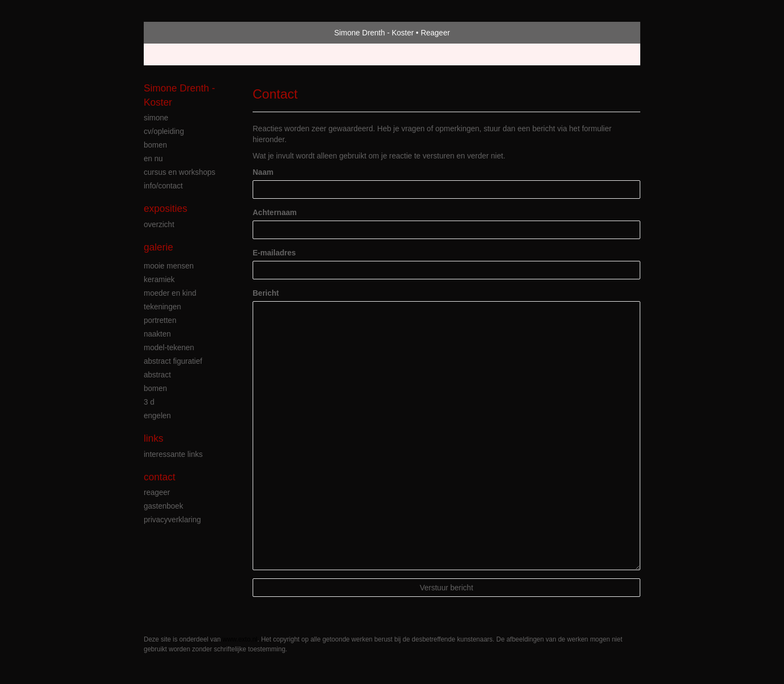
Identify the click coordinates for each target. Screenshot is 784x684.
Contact (160, 477)
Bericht (266, 293)
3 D (149, 402)
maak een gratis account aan (250, 54)
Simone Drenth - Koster (374, 33)
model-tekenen (169, 347)
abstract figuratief (173, 361)
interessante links (173, 454)
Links (154, 438)
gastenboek (163, 506)
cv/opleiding (164, 131)
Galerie (158, 247)
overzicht (159, 224)
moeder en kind (170, 293)
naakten (157, 334)
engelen (157, 416)
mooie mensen (169, 266)
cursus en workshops (180, 172)
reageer (157, 492)
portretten (160, 320)
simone (156, 118)
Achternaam (275, 212)
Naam (263, 172)
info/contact (163, 186)
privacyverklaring (172, 520)
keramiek (159, 279)
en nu (153, 158)
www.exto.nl (240, 639)
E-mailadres (274, 253)
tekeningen (163, 307)
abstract (157, 375)
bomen (155, 145)
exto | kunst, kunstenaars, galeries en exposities (174, 33)
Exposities (166, 209)
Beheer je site (167, 54)
